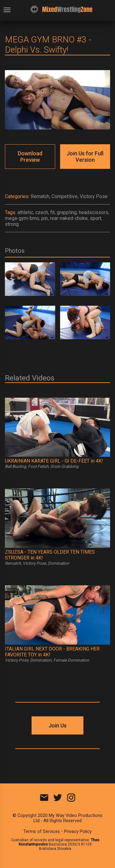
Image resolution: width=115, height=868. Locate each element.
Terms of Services (42, 832)
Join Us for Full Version (85, 157)
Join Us (57, 725)
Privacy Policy (78, 832)
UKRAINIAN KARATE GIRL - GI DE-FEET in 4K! (54, 461)
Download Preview (30, 157)
